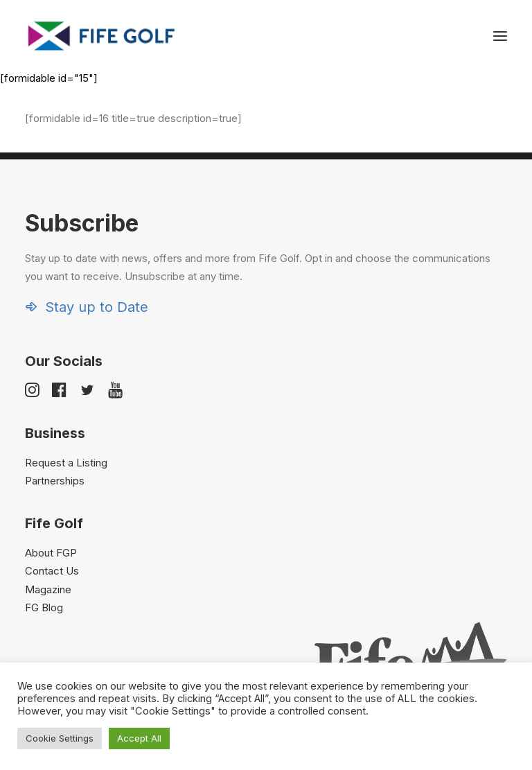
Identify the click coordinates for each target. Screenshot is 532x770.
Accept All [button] (139, 738)
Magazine (48, 589)
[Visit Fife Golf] (102, 36)
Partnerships (55, 481)
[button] (500, 36)
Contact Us (52, 571)
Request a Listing (66, 463)
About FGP (51, 553)
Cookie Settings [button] (60, 738)
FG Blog (44, 607)
